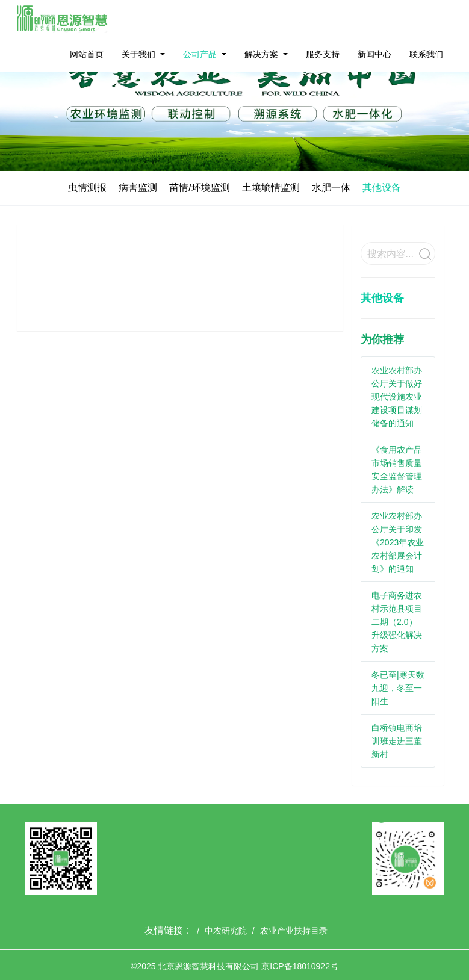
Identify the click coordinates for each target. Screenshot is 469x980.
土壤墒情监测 (271, 188)
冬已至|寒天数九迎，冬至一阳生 (398, 688)
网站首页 (87, 54)
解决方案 (261, 54)
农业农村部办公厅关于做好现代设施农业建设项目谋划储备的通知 (397, 397)
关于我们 (138, 54)
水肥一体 (331, 188)
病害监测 (138, 188)
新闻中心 (374, 54)
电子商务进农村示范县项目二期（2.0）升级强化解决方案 (397, 622)
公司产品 (200, 54)
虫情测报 (87, 188)
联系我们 (426, 54)
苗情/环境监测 (199, 188)
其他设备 (382, 188)
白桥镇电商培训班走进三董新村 (397, 741)
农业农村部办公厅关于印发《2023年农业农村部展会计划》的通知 (398, 542)
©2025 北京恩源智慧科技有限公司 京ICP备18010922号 (234, 966)
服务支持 (323, 54)
